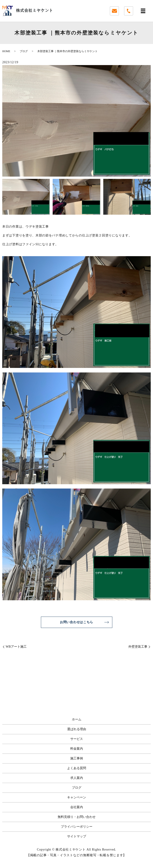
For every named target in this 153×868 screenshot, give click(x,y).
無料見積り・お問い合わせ (77, 817)
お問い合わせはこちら (76, 622)
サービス (77, 739)
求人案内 (77, 778)
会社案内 (77, 807)
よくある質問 (77, 768)
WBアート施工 (16, 647)
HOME (6, 51)
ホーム (77, 719)
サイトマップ (77, 836)
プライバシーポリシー (77, 827)
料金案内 (77, 749)
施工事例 (77, 758)
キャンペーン (77, 797)
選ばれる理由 (77, 729)
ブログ (24, 51)
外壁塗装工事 (138, 647)
